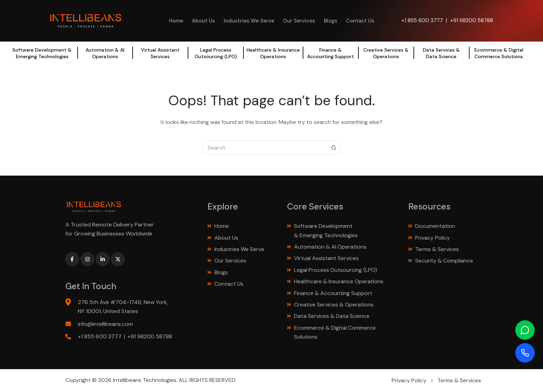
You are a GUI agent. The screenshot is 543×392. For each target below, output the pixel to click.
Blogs (331, 21)
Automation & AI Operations (105, 53)
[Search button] (334, 148)
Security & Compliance (444, 261)
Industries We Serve (249, 21)
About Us (203, 21)
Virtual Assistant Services (160, 53)
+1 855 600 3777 (422, 20)
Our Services (299, 21)
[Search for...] (265, 148)
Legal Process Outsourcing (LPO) (216, 53)
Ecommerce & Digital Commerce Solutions (499, 53)
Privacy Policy (433, 238)
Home (176, 21)
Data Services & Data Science (441, 53)
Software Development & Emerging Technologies (42, 53)
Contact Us (360, 21)
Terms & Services (437, 249)
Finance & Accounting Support (331, 53)
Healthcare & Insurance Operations (273, 53)
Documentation (435, 226)
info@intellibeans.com (105, 324)
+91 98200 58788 (472, 20)
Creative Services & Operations (386, 53)
